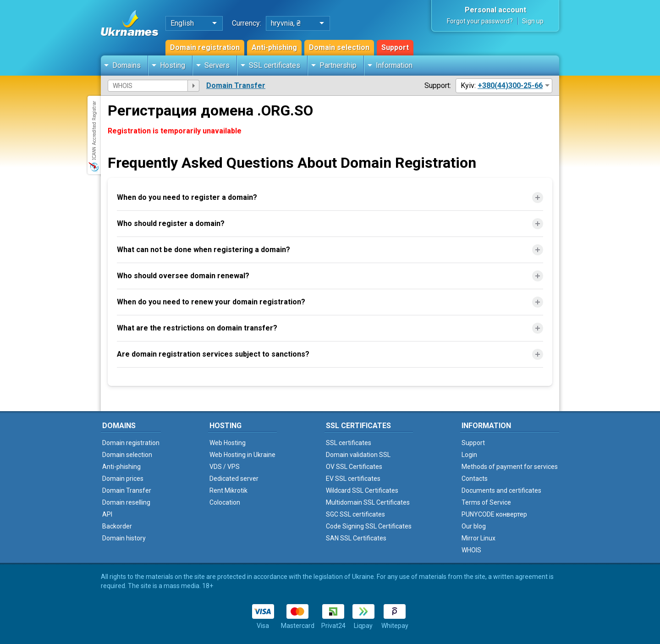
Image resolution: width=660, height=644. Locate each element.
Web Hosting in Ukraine (242, 455)
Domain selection (339, 47)
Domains (126, 65)
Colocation (225, 502)
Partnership (338, 65)
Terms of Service (486, 502)
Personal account (495, 10)
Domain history (124, 538)
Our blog (474, 526)
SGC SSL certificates (355, 514)
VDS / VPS (225, 467)
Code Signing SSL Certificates (369, 526)
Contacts (475, 479)
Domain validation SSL (358, 455)
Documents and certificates (501, 490)
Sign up (533, 21)
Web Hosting (228, 443)
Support (395, 47)
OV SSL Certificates (354, 467)
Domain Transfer (236, 85)
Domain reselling (126, 502)
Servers (217, 65)
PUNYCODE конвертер (494, 514)
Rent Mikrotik (228, 490)
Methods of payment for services (510, 467)
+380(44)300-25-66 (510, 85)
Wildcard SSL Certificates (362, 490)
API (107, 514)
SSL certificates (275, 65)
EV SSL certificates (353, 479)
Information (394, 65)
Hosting (173, 65)
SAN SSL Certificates (356, 538)
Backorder (117, 526)
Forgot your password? (480, 21)
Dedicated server (234, 479)
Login (469, 455)
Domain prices (123, 479)
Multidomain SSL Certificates (368, 502)
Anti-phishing (274, 47)
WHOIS (471, 550)
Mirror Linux (478, 538)
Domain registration (205, 47)
